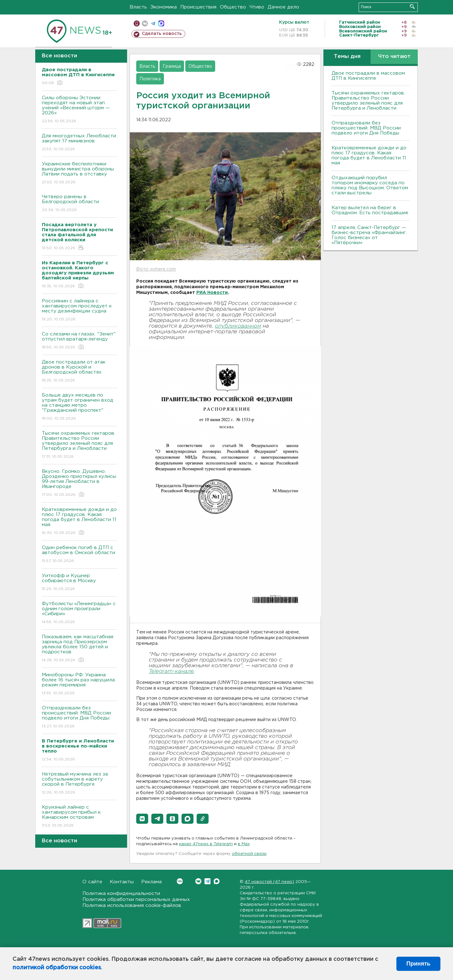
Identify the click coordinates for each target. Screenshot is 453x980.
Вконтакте (180, 881)
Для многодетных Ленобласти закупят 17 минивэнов (79, 143)
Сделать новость (162, 34)
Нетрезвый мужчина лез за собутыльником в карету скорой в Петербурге (79, 784)
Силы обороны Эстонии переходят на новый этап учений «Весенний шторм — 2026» (79, 110)
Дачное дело (283, 7)
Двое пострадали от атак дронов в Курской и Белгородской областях (79, 372)
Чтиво (257, 7)
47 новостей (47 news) (269, 882)
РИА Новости (212, 293)
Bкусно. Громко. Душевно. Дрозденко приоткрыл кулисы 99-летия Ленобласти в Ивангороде (79, 483)
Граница (172, 66)
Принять (418, 964)
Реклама (151, 882)
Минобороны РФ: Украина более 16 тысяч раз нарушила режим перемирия (79, 684)
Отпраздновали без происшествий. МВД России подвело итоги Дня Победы (79, 717)
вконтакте (145, 23)
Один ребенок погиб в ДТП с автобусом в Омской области (79, 555)
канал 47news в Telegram (206, 844)
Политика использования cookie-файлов (132, 905)
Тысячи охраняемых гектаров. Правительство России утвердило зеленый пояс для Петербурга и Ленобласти (79, 445)
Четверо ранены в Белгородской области (79, 204)
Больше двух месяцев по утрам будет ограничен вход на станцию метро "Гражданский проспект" (79, 407)
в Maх (244, 844)
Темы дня (347, 57)
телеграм (153, 23)
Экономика (164, 7)
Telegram (207, 881)
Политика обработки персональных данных (136, 900)
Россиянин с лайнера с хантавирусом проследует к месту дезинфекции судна (79, 310)
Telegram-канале (171, 671)
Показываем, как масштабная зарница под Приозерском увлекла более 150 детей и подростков (79, 649)
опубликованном (238, 326)
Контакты (122, 882)
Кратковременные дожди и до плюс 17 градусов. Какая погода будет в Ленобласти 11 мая (79, 522)
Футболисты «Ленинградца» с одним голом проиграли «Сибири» (79, 613)
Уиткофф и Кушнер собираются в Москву (79, 583)
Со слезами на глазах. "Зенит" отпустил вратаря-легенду (79, 341)
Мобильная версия (137, 23)
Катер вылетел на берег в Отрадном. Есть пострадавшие (370, 210)
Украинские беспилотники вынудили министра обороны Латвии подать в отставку (79, 173)
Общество (233, 7)
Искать (412, 6)
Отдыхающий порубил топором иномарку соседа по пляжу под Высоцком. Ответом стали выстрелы (370, 185)
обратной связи (249, 854)
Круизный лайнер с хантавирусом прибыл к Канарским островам (79, 817)
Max (217, 881)
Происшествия (198, 7)
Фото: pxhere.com (156, 269)
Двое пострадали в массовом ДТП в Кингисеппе (368, 76)
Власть (138, 7)
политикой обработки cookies (57, 968)
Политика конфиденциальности (121, 894)
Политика (150, 79)
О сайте (92, 882)
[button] (142, 819)
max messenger (161, 23)
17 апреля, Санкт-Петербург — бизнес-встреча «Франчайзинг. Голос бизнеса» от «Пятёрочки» (369, 235)
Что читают (394, 57)
